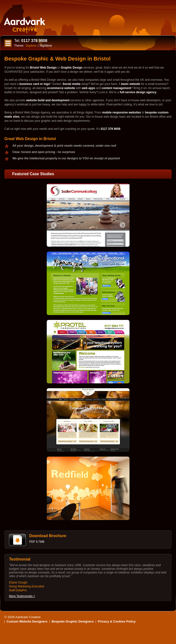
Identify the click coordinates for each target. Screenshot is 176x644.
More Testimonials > (22, 596)
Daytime (31, 46)
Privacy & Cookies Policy (117, 621)
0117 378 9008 (31, 41)
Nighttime (46, 46)
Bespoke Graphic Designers (73, 621)
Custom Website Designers (27, 621)
